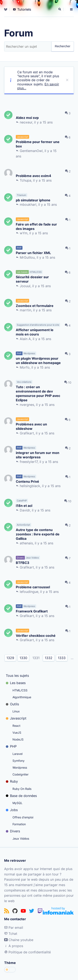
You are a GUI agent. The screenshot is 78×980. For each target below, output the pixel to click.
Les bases (16, 683)
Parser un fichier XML (33, 253)
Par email (14, 928)
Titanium (22, 195)
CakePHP (22, 501)
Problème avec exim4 (33, 176)
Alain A (25, 339)
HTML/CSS (20, 690)
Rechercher (63, 46)
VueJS (17, 733)
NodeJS (18, 739)
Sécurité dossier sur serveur (32, 279)
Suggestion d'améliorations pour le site (38, 325)
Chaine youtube (19, 940)
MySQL (17, 803)
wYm (24, 233)
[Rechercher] (60, 9)
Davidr (25, 510)
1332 (49, 658)
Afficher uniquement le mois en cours (35, 332)
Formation (19, 824)
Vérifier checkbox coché (36, 635)
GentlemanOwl (31, 151)
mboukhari (28, 204)
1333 (62, 658)
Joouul (25, 286)
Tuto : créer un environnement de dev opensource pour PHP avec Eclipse (38, 393)
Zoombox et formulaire (35, 306)
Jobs (12, 810)
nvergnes (27, 405)
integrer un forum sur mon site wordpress (38, 455)
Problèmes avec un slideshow (31, 426)
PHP (11, 746)
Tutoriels (22, 9)
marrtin (25, 310)
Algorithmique (22, 697)
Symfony (19, 761)
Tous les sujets (17, 676)
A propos (14, 946)
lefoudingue (29, 592)
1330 (23, 658)
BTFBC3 (23, 563)
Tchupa (25, 180)
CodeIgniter (20, 774)
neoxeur (26, 122)
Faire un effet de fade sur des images (36, 226)
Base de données (21, 796)
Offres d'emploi (23, 817)
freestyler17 (29, 462)
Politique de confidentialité (27, 952)
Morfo (25, 367)
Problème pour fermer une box (38, 144)
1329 (10, 658)
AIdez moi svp (27, 118)
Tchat (11, 934)
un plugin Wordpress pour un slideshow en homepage (38, 360)
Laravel (17, 754)
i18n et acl (24, 506)
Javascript (16, 718)
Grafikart (27, 433)
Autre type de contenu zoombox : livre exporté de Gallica (38, 534)
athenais (26, 543)
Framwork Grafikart (32, 611)
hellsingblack (30, 486)
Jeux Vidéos (21, 838)
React (16, 726)
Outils (12, 704)
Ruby (12, 781)
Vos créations (24, 382)
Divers (13, 831)
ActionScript (24, 525)
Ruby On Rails (22, 789)
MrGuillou (27, 257)
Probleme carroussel (33, 587)
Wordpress (20, 767)
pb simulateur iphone (33, 200)
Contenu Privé (27, 481)
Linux (16, 711)
